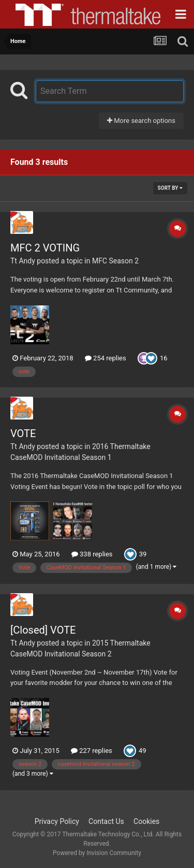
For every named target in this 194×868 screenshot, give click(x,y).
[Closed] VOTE (43, 630)
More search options (141, 121)
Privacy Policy (57, 821)
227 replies (92, 751)
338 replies (92, 554)
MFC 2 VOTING (45, 248)
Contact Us (106, 821)
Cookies (146, 821)
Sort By (170, 188)
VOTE (23, 433)
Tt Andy (23, 261)
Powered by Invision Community (97, 853)
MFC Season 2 (115, 261)
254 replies (106, 358)
